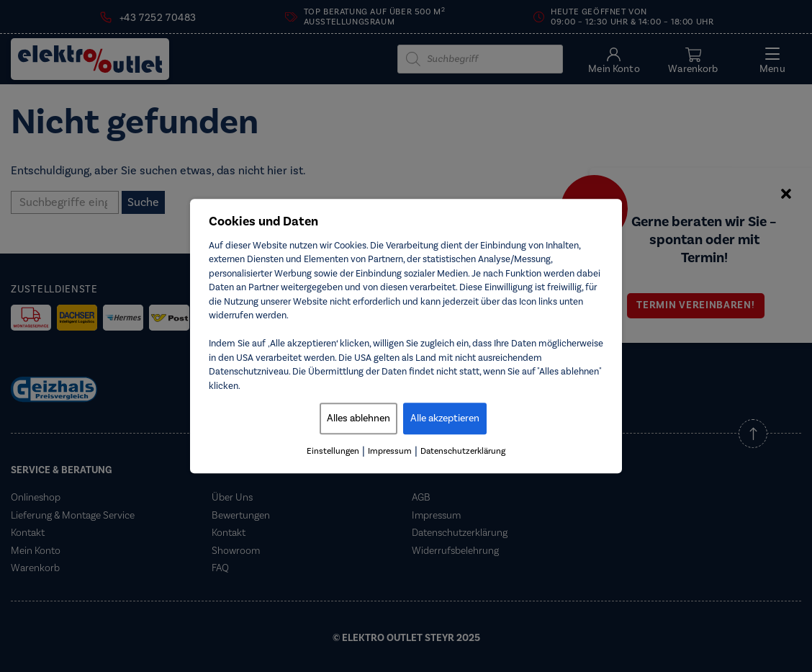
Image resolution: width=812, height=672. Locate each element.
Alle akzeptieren (445, 418)
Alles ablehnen (358, 418)
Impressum (390, 451)
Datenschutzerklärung (463, 451)
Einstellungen (333, 451)
